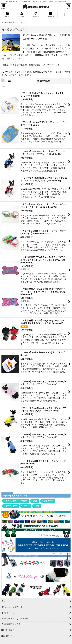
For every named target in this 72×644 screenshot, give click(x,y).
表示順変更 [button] (44, 81)
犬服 (35, 501)
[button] (4, 6)
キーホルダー (11, 506)
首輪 (37, 506)
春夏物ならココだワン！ (46, 55)
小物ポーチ (48, 501)
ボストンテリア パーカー (16, 501)
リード (26, 506)
